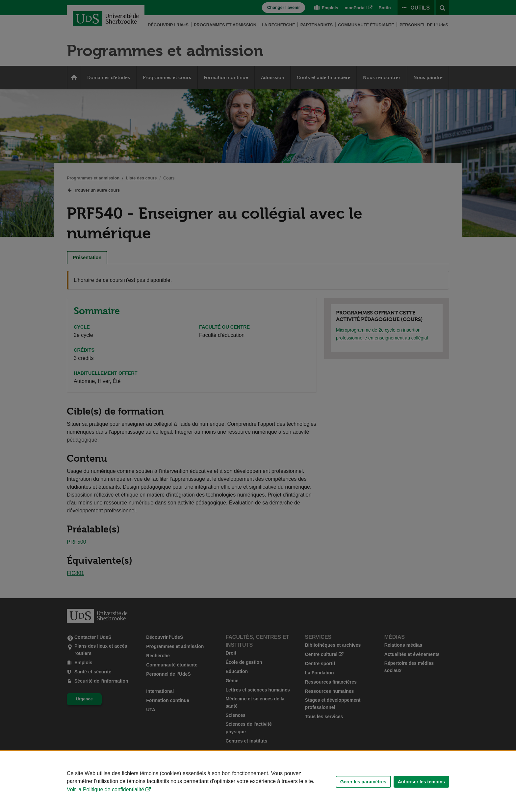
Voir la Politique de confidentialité (105, 789)
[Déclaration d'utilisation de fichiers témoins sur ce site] (258, 782)
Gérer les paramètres (363, 782)
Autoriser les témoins (421, 782)
